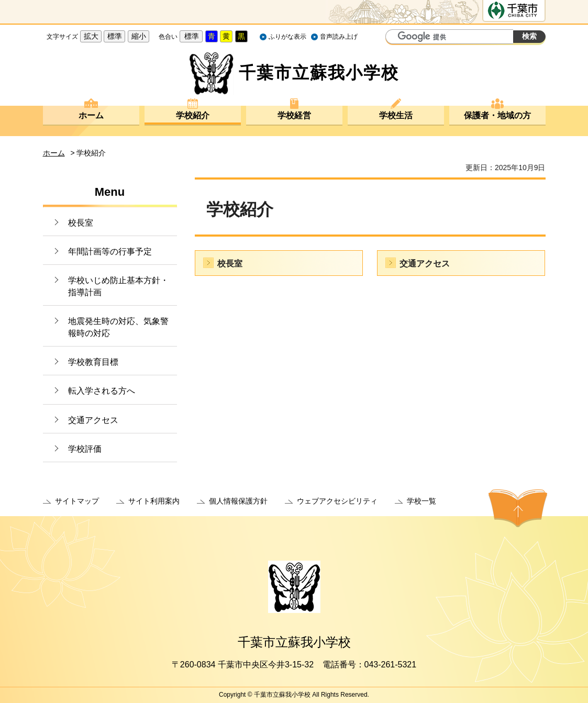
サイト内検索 (395, 38)
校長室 (81, 223)
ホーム (91, 115)
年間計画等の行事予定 (110, 252)
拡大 (91, 36)
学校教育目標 (93, 362)
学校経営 (294, 115)
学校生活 (396, 115)
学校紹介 (193, 115)
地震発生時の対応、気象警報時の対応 (118, 327)
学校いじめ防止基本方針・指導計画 (118, 286)
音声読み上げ (339, 37)
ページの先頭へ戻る (518, 508)
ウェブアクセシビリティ (337, 501)
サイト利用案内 (154, 501)
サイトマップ (77, 501)
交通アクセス (93, 420)
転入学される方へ (102, 391)
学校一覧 (421, 501)
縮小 (139, 36)
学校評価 (85, 449)
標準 (115, 36)
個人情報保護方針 (238, 501)
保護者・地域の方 (497, 115)
